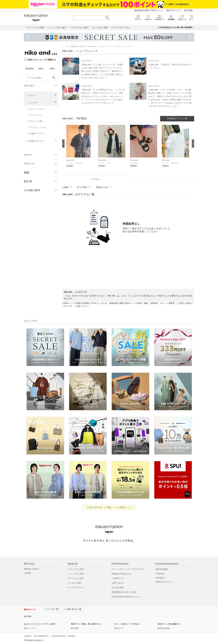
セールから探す (75, 583)
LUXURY (28, 573)
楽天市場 (188, 10)
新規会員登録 (162, 569)
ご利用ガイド (118, 578)
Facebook (160, 574)
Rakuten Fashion (78, 46)
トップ (65, 46)
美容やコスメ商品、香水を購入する (86, 624)
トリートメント (35, 115)
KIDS (52, 69)
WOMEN (30, 69)
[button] (80, 149)
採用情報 (72, 636)
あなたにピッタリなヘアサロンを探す (40, 624)
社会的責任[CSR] (58, 636)
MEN (41, 69)
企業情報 (28, 636)
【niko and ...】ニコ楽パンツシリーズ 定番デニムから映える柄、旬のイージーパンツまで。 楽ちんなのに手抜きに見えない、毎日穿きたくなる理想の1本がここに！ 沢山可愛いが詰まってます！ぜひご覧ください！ (102, 71)
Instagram (160, 578)
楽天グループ (173, 10)
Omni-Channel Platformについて (126, 597)
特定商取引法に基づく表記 (124, 592)
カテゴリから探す (76, 578)
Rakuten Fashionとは (121, 574)
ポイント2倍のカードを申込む (127, 624)
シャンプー (33, 103)
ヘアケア (31, 95)
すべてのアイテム (76, 588)
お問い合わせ (118, 583)
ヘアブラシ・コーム (37, 127)
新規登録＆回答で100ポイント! (149, 10)
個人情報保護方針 (41, 636)
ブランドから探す (76, 569)
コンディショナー (36, 109)
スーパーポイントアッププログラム (128, 569)
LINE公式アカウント (165, 582)
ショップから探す (76, 574)
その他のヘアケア (36, 133)
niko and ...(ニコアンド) (99, 46)
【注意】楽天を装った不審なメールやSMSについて (109, 507)
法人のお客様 (118, 588)
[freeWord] (41, 78)
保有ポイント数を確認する (169, 624)
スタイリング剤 (35, 121)
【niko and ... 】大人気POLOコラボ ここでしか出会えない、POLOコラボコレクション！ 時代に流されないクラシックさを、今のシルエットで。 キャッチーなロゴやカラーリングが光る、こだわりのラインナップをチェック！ (103, 96)
